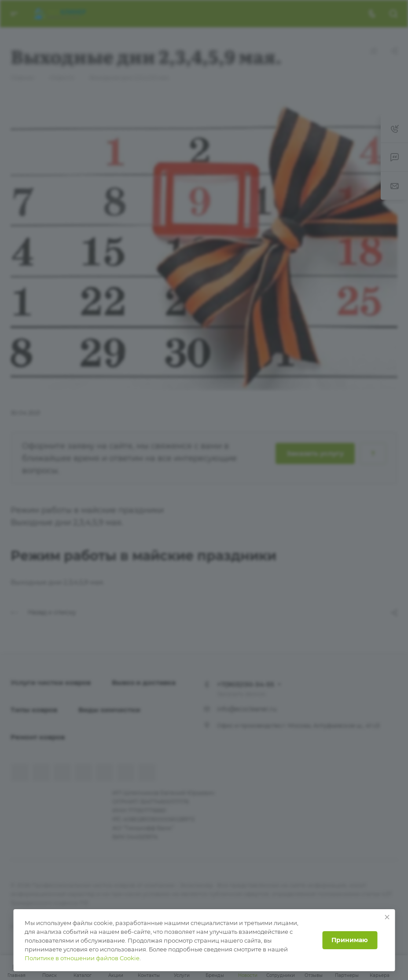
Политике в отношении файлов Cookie (82, 958)
